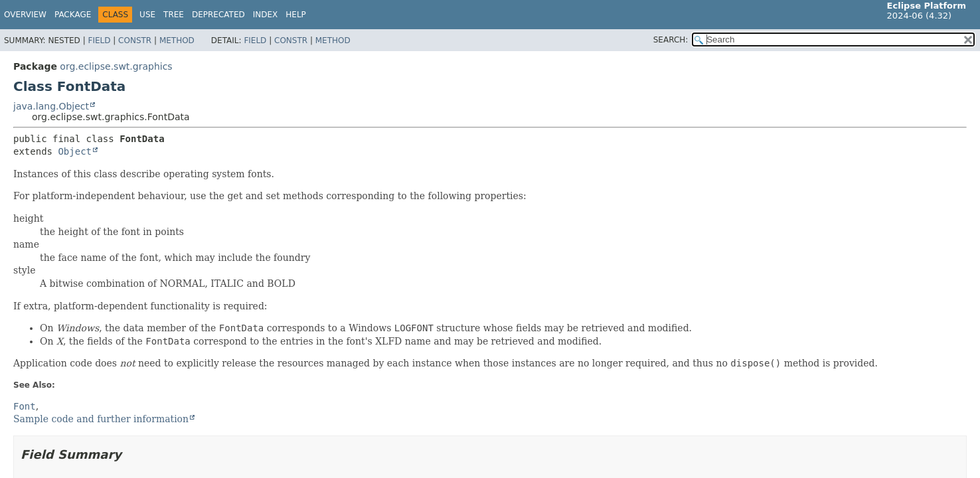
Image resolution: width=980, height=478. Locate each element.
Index (266, 15)
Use (147, 15)
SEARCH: (671, 40)
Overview (25, 15)
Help (296, 15)
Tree (174, 15)
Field (99, 40)
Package (73, 15)
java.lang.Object (51, 106)
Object (75, 151)
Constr (135, 40)
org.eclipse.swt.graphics (116, 66)
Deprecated (218, 15)
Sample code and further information (101, 419)
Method (177, 40)
